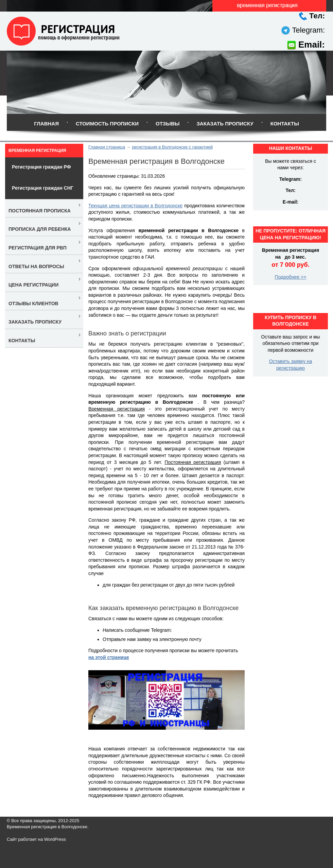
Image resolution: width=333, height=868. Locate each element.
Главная (46, 124)
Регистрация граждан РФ (41, 167)
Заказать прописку (225, 124)
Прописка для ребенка (40, 229)
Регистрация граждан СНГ (43, 188)
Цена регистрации (33, 285)
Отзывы (168, 124)
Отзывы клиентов (33, 303)
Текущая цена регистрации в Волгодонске (135, 206)
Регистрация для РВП (38, 248)
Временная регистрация (37, 151)
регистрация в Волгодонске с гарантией (172, 147)
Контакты (285, 124)
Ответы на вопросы (36, 266)
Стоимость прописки (107, 124)
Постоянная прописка (40, 211)
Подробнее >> (291, 277)
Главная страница (107, 147)
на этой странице (109, 657)
